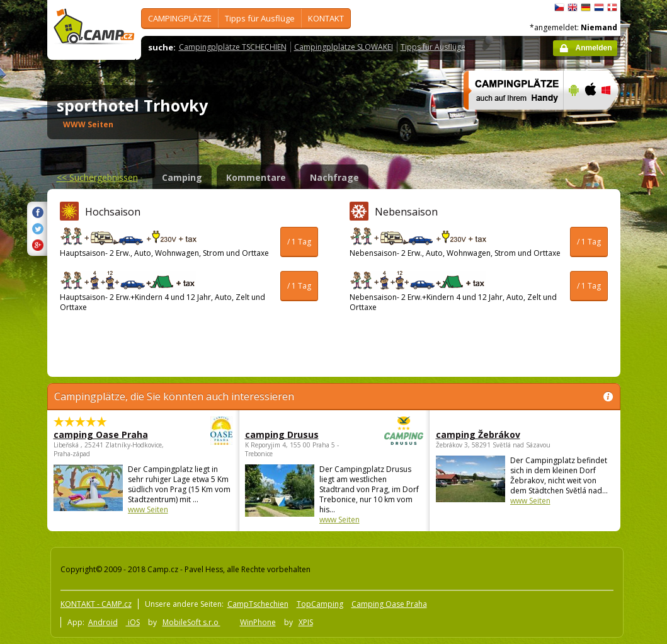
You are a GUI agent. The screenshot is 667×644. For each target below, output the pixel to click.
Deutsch (586, 8)
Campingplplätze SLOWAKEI (344, 47)
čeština (559, 8)
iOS (133, 622)
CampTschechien (258, 604)
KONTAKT (326, 18)
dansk (612, 8)
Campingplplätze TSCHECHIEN (233, 47)
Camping (182, 177)
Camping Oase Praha (389, 604)
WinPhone (258, 622)
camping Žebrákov (478, 434)
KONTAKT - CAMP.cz (96, 604)
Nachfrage (334, 177)
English (573, 8)
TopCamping (320, 604)
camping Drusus (299, 434)
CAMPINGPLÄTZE (180, 18)
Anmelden (593, 48)
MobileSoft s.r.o (191, 622)
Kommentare (256, 177)
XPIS (306, 622)
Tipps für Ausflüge (260, 18)
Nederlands (599, 8)
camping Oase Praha (108, 434)
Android (103, 622)
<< (97, 177)
